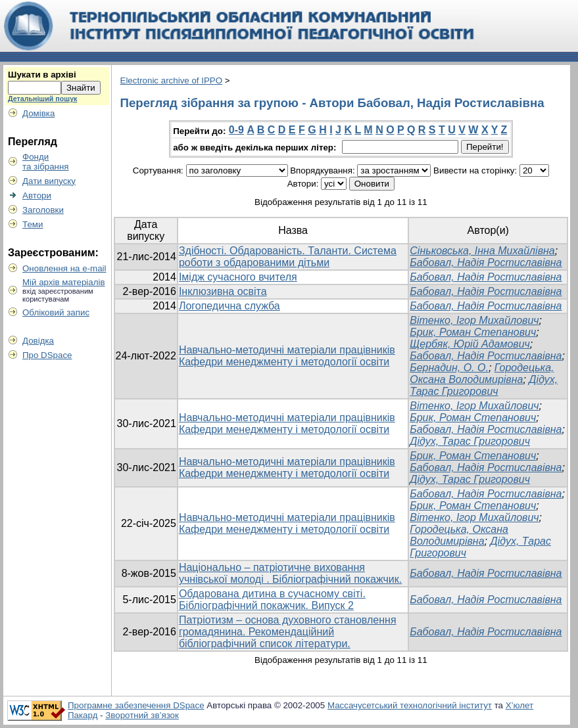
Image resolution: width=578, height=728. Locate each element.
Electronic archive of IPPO (172, 80)
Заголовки (43, 210)
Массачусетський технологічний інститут (410, 705)
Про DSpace (47, 355)
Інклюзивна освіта (223, 291)
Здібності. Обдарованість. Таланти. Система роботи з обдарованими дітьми (288, 257)
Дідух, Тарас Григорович (484, 385)
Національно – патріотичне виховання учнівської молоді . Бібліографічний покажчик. (290, 573)
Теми (33, 224)
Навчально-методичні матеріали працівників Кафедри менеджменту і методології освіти (287, 356)
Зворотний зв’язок (142, 715)
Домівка (38, 113)
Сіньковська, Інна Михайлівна (482, 251)
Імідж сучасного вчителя (238, 277)
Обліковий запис (56, 312)
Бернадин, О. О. (449, 368)
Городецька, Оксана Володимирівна (482, 374)
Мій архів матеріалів (64, 282)
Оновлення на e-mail (64, 268)
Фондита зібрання (46, 162)
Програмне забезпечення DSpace (136, 705)
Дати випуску (49, 181)
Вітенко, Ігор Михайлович (474, 320)
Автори (37, 195)
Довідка (38, 341)
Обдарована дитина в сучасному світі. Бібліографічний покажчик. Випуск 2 (272, 600)
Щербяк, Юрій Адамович (470, 344)
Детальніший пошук (42, 99)
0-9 (236, 130)
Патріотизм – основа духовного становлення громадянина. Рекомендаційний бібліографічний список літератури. (288, 632)
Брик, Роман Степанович (473, 332)
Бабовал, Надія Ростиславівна (486, 262)
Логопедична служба (229, 306)
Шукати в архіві (42, 75)
